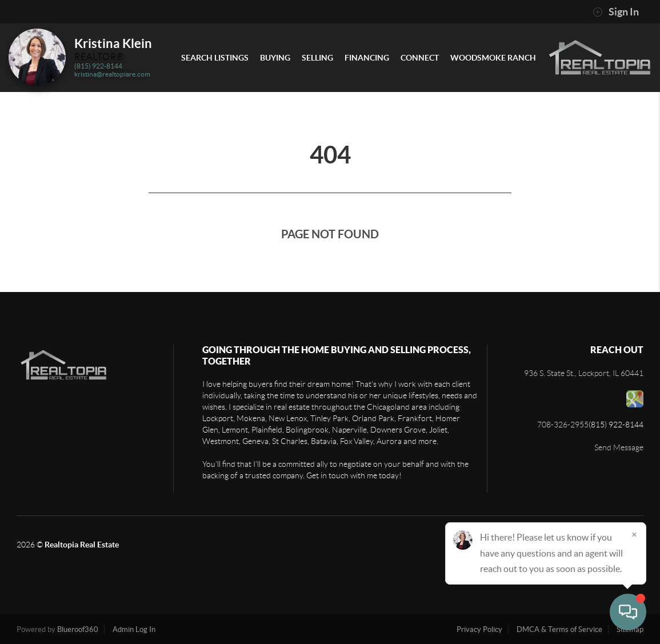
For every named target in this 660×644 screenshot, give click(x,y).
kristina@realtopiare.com (112, 74)
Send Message (619, 447)
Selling (317, 58)
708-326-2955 (563, 425)
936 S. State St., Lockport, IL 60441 (584, 373)
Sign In (616, 12)
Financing (367, 58)
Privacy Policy (479, 629)
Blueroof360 (78, 629)
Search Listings (215, 58)
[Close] (634, 534)
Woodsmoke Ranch (493, 58)
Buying (275, 58)
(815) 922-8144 (98, 66)
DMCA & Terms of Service (559, 629)
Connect (420, 58)
